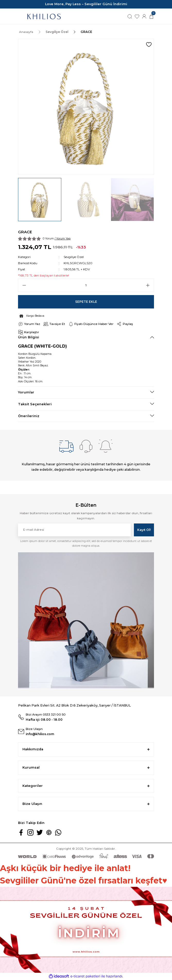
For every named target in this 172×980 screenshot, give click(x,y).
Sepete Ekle (86, 302)
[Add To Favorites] (149, 45)
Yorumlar (26, 392)
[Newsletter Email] (74, 530)
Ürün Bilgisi (29, 337)
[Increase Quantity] (148, 285)
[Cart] (151, 16)
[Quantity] (86, 285)
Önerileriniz (29, 416)
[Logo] (44, 16)
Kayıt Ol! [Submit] (144, 530)
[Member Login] (144, 16)
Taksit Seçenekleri (35, 404)
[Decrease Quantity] (24, 285)
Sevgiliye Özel (74, 257)
